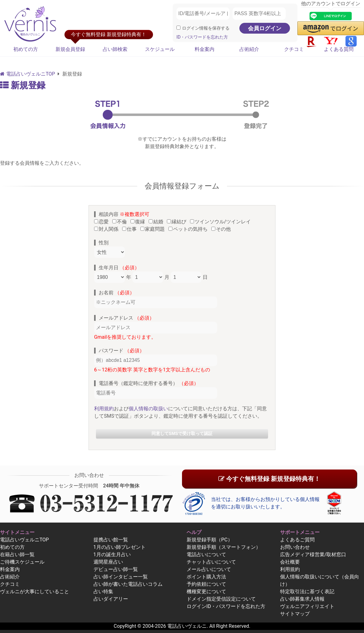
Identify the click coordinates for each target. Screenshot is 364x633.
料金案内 (205, 49)
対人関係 (108, 229)
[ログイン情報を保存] (178, 28)
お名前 (117, 293)
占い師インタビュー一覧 (121, 577)
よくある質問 (339, 49)
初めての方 (26, 49)
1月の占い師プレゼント (120, 547)
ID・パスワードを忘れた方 (202, 37)
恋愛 (103, 222)
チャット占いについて (211, 562)
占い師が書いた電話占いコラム (128, 584)
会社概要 (290, 562)
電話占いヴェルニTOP (24, 540)
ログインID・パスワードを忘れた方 (226, 606)
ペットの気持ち (189, 229)
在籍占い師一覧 (17, 554)
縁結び (178, 222)
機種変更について (206, 592)
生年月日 (119, 268)
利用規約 (104, 409)
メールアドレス (126, 318)
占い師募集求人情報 (302, 599)
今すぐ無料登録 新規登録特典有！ (269, 479)
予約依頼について (206, 584)
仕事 (131, 229)
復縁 (139, 222)
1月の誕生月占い (112, 554)
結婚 (157, 222)
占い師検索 (115, 49)
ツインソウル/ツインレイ (222, 222)
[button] (331, 28)
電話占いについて (206, 554)
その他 (222, 229)
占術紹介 (249, 49)
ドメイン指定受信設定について (221, 599)
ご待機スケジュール (22, 562)
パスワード (122, 351)
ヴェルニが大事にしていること (35, 592)
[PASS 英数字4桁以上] (259, 14)
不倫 (121, 222)
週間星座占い (108, 562)
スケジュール (160, 49)
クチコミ (294, 49)
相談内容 (124, 214)
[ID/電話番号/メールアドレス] (203, 14)
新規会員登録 (70, 49)
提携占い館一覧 (111, 540)
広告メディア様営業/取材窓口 (313, 554)
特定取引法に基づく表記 (307, 592)
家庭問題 (154, 229)
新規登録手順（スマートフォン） (224, 547)
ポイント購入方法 (206, 577)
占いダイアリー (111, 599)
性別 (104, 243)
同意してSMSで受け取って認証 (182, 433)
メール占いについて (209, 569)
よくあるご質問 (297, 540)
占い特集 (103, 592)
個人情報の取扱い (148, 409)
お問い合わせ (295, 547)
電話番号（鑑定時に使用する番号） (149, 383)
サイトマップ (295, 614)
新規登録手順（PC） (210, 540)
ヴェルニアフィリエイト (307, 606)
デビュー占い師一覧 (116, 569)
